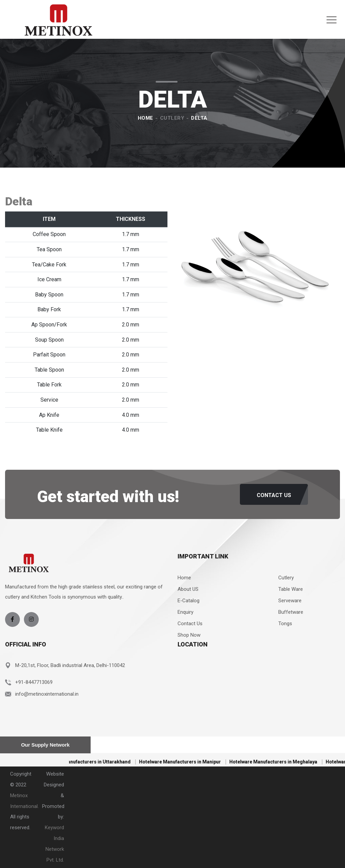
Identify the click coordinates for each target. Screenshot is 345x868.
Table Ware (291, 589)
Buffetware (291, 612)
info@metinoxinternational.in (47, 694)
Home (146, 118)
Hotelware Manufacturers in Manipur (186, 762)
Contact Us (190, 624)
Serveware (290, 601)
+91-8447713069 (34, 682)
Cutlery (172, 118)
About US (188, 589)
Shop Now (189, 635)
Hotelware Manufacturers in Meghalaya (280, 762)
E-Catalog (189, 601)
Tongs (285, 624)
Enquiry (185, 612)
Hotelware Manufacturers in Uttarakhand (91, 762)
